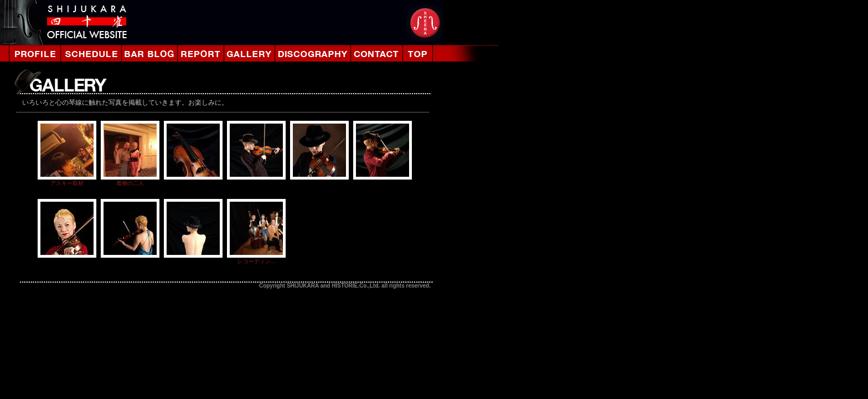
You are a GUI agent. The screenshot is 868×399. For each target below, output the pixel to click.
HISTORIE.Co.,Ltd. (356, 286)
